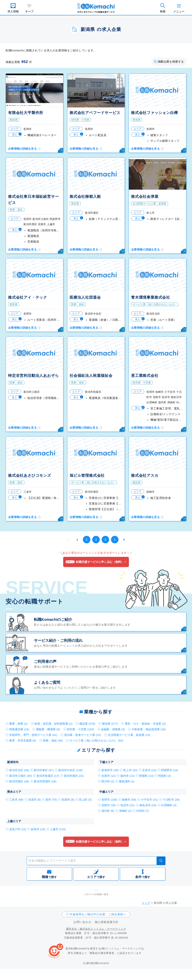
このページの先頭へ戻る (96, 894)
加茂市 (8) (34, 800)
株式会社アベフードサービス (95, 113)
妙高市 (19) (38, 829)
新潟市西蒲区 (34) (45, 781)
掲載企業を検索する (169, 62)
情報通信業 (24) (19, 729)
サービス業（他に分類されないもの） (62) (96, 740)
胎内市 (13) (127, 776)
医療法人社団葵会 (85, 297)
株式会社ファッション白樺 (154, 113)
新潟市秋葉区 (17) (48, 776)
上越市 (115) (58, 829)
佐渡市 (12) (109, 776)
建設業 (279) (87, 724)
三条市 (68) (16, 800)
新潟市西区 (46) (19, 781)
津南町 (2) (125, 811)
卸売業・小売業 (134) (80, 729)
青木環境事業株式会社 (151, 297)
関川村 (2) (108, 781)
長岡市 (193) (109, 800)
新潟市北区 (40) (19, 770)
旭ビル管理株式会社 (87, 475)
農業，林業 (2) (18, 724)
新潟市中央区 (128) (70, 770)
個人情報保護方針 (107, 922)
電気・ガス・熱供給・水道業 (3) (145, 724)
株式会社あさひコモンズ (30, 475)
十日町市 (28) (171, 800)
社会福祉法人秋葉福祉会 (91, 376)
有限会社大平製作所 (26, 113)
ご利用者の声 (45, 661)
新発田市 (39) (110, 770)
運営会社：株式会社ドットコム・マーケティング (96, 929)
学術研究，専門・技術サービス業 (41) (33, 735)
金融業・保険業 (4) (113, 729)
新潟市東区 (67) (44, 770)
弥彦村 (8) (68, 800)
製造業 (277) (110, 724)
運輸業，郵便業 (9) (48, 729)
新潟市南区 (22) (74, 776)
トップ (146, 903)
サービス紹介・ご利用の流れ (58, 640)
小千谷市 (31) (149, 800)
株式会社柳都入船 (85, 196)
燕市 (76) (51, 800)
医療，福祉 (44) (53, 740)
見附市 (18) (109, 805)
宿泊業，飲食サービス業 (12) (82, 735)
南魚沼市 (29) (148, 805)
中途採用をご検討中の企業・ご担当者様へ (98, 914)
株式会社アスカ (145, 475)
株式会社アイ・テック (28, 297)
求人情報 (13, 11)
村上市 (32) (130, 770)
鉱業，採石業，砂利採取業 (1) (54, 724)
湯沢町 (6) (108, 811)
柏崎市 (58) (129, 800)
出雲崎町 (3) (169, 805)
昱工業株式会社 (145, 376)
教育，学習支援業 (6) (23, 740)
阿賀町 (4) (165, 776)
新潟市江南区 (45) (21, 776)
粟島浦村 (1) (127, 781)
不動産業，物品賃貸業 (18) (149, 729)
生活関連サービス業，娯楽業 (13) (129, 735)
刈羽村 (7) (142, 811)
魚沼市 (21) (127, 805)
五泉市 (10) (149, 770)
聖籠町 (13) (146, 776)
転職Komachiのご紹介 (53, 619)
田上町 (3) (85, 800)
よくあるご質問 (47, 682)
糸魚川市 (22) (18, 829)
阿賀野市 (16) (170, 770)
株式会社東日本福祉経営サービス (33, 200)
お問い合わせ (82, 922)
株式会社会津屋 (145, 196)
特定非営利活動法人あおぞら (33, 376)
